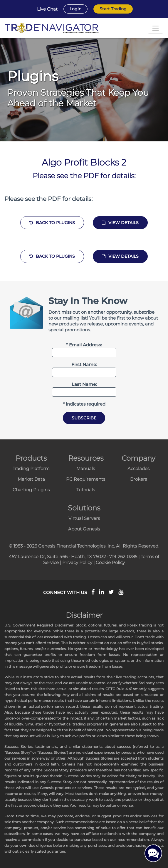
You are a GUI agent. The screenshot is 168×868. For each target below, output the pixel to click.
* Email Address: (84, 345)
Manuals (86, 468)
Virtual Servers (84, 518)
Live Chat (47, 9)
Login (75, 9)
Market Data (31, 479)
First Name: (84, 364)
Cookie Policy (110, 562)
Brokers (138, 479)
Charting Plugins (31, 490)
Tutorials (86, 490)
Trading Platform (31, 468)
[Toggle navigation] (156, 28)
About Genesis (84, 529)
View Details (120, 223)
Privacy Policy (77, 562)
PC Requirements (86, 479)
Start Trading (113, 9)
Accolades (138, 468)
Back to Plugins (52, 223)
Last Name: (84, 384)
